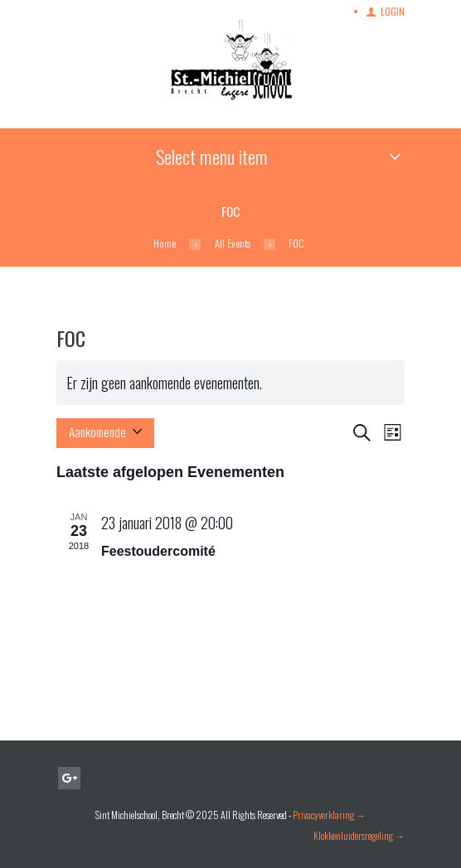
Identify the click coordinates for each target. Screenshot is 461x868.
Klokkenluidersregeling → (359, 835)
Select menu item (212, 157)
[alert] (230, 383)
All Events (233, 244)
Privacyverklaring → (329, 815)
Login (393, 12)
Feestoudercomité (158, 551)
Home (165, 244)
